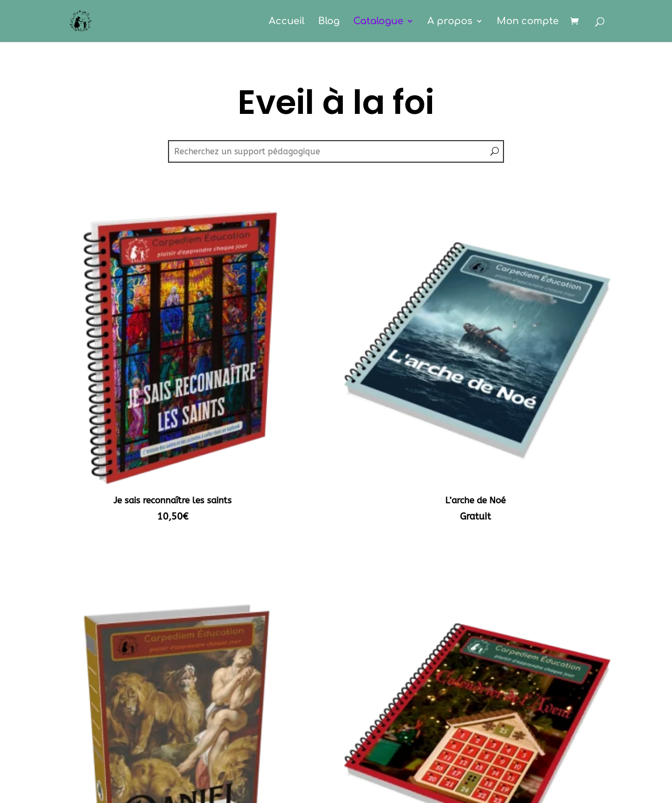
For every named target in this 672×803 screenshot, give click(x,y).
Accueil (287, 22)
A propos (450, 22)
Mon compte (528, 22)
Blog (329, 22)
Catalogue (378, 22)
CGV (336, 796)
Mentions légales (336, 776)
